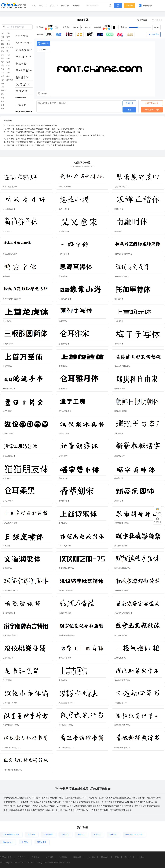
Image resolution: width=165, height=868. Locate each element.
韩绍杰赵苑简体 (65, 546)
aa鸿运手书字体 (9, 389)
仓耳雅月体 (63, 389)
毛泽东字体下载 (65, 613)
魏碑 (3, 40)
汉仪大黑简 (42, 842)
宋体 (3, 51)
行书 (3, 105)
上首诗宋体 (63, 523)
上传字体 (141, 857)
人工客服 (142, 20)
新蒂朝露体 (63, 456)
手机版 (128, 857)
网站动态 (105, 857)
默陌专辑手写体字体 (11, 591)
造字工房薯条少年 (10, 187)
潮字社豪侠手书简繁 (67, 635)
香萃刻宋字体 (64, 501)
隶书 (3, 108)
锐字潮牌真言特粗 (10, 635)
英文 (8, 51)
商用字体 (65, 6)
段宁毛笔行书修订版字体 (13, 770)
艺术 (8, 37)
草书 (3, 98)
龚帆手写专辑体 (65, 187)
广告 (8, 33)
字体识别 (129, 6)
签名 (8, 44)
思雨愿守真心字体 (122, 187)
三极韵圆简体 (8, 344)
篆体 (3, 101)
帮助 (117, 857)
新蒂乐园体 (119, 501)
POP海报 (10, 48)
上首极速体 (63, 366)
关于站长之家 (6, 857)
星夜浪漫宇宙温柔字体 (123, 613)
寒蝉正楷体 (119, 209)
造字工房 (10, 80)
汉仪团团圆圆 (8, 433)
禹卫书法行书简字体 (67, 748)
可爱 (8, 40)
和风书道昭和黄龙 (122, 591)
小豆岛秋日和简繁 (10, 523)
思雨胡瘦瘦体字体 (122, 523)
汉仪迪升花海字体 (122, 276)
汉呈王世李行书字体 (11, 725)
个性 (8, 66)
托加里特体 (119, 299)
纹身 (8, 76)
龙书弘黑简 (7, 680)
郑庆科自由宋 (120, 389)
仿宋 (3, 48)
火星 (8, 73)
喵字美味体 (119, 478)
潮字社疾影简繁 (121, 546)
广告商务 (35, 857)
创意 (8, 69)
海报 (3, 37)
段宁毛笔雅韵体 (121, 635)
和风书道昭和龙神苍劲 (123, 254)
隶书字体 (25, 842)
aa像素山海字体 (65, 299)
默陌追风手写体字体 (122, 568)
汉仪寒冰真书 (64, 433)
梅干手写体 (119, 344)
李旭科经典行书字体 (122, 748)
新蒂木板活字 (120, 456)
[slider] (145, 27)
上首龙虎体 (7, 321)
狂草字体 (97, 834)
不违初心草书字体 (122, 703)
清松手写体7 (119, 433)
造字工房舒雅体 (65, 411)
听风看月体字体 (9, 209)
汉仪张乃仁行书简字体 (12, 748)
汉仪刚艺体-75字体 (66, 568)
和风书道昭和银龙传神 (12, 299)
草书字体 (113, 834)
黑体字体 (81, 834)
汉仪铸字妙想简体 (66, 591)
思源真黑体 (63, 276)
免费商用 (76, 6)
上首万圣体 (7, 366)
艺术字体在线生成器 (11, 834)
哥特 (3, 94)
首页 (34, 6)
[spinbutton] (156, 27)
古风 (3, 76)
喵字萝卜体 (63, 478)
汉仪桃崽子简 (8, 658)
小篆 (8, 55)
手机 (3, 73)
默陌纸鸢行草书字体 (122, 725)
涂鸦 (8, 62)
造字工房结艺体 (9, 456)
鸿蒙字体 (6, 276)
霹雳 (3, 55)
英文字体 (54, 6)
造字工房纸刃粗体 (10, 254)
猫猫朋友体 (7, 478)
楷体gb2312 (8, 842)
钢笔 (3, 44)
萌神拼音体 (7, 231)
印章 (8, 58)
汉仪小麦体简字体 (10, 703)
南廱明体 (118, 231)
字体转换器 (145, 6)
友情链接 (63, 857)
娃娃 (3, 58)
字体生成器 (48, 834)
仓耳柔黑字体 (8, 501)
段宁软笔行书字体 (66, 725)
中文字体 (43, 6)
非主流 (4, 91)
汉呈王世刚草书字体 (67, 703)
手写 (3, 66)
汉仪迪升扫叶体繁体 (122, 366)
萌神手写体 (63, 321)
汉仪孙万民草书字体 (122, 680)
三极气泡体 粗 (120, 658)
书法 (3, 33)
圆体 (3, 83)
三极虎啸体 (7, 546)
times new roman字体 (134, 834)
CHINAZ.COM (27, 862)
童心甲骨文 (7, 411)
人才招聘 (91, 857)
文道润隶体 (7, 568)
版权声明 (49, 857)
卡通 (3, 87)
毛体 (3, 80)
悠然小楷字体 (64, 209)
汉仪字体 (65, 834)
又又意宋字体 (64, 231)
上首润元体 (119, 321)
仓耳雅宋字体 (64, 344)
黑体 (3, 62)
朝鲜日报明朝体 (121, 411)
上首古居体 (63, 680)
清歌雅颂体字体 (9, 613)
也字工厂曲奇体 (65, 658)
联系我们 (22, 857)
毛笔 (3, 69)
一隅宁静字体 (64, 254)
